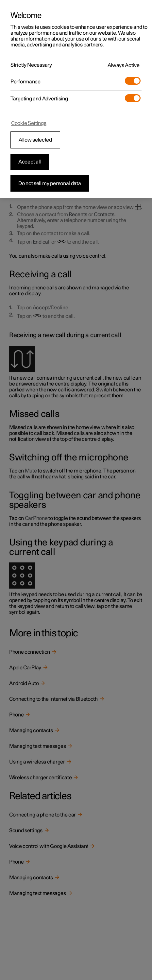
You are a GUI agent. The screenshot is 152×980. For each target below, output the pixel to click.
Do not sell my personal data (50, 183)
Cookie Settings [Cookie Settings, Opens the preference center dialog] (29, 123)
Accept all (30, 162)
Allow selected (35, 140)
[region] (76, 99)
